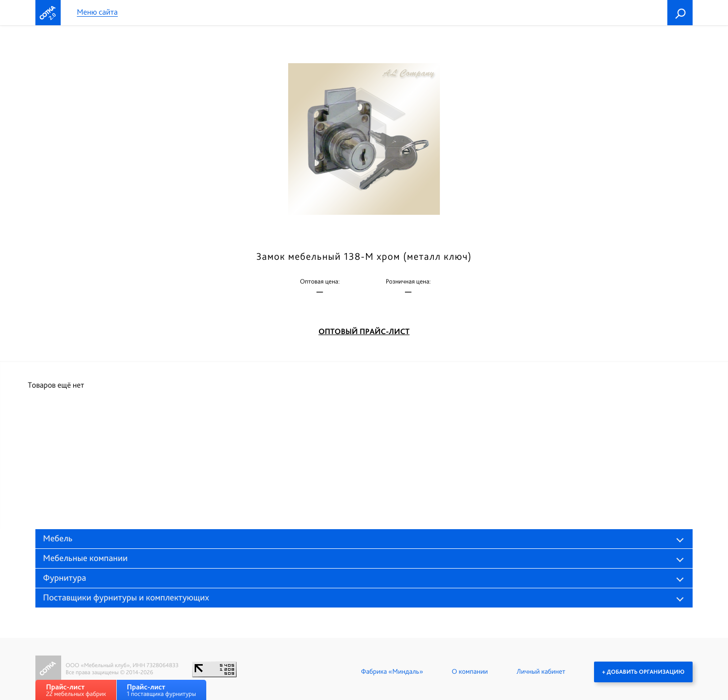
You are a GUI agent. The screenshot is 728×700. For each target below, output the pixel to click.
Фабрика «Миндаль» (392, 672)
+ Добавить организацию (643, 672)
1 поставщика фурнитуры (162, 690)
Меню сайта (97, 12)
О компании (470, 672)
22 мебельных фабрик (76, 690)
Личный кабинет (541, 672)
